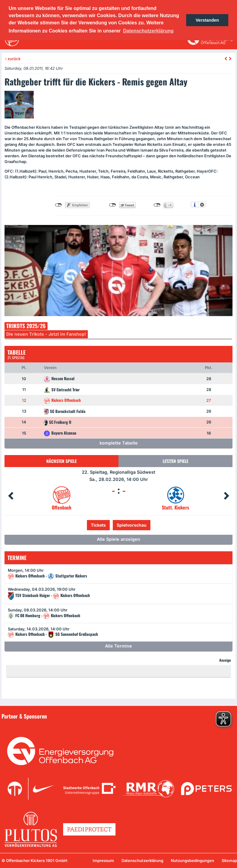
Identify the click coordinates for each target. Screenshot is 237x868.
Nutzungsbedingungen (192, 860)
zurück (13, 59)
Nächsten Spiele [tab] (62, 461)
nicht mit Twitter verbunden (113, 205)
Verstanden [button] (207, 20)
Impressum (103, 860)
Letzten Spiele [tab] (175, 461)
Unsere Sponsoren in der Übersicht (39, 725)
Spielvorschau (132, 525)
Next (226, 496)
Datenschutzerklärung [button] (148, 31)
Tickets (98, 525)
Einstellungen (202, 205)
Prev (11, 496)
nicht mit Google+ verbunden (157, 205)
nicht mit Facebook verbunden (58, 205)
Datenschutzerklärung (142, 860)
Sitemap (229, 860)
